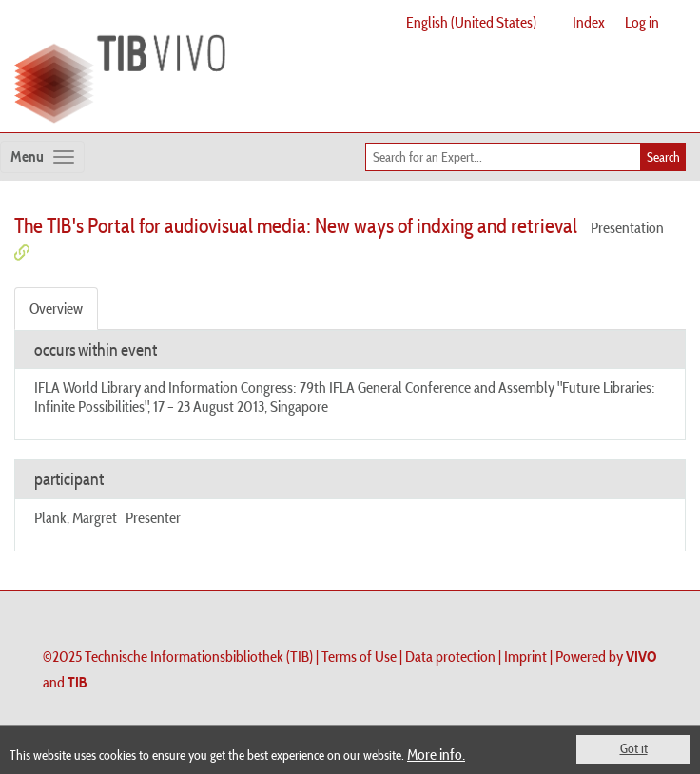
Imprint (525, 656)
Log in (642, 22)
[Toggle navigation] (42, 157)
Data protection (450, 656)
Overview (56, 308)
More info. (436, 754)
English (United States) (471, 22)
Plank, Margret (76, 517)
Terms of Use (359, 656)
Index (589, 22)
